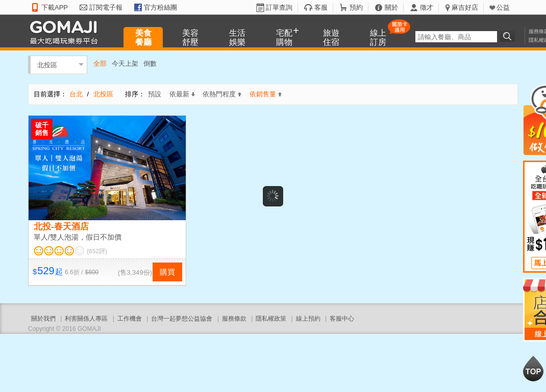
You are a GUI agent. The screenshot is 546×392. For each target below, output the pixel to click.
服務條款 (234, 319)
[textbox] (456, 37)
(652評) (97, 251)
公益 (503, 7)
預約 (356, 7)
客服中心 (342, 319)
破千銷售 (42, 129)
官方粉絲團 (160, 7)
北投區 (47, 64)
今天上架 (125, 63)
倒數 (150, 63)
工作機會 (130, 319)
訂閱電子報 (106, 7)
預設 (155, 94)
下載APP (55, 7)
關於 (391, 7)
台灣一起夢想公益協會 (182, 319)
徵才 (427, 7)
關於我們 (43, 319)
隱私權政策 (271, 319)
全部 (100, 63)
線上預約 (308, 319)
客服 (321, 7)
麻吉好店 (465, 7)
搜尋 (509, 36)
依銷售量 (266, 94)
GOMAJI (66, 32)
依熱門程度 (222, 94)
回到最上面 (533, 369)
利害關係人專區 (86, 319)
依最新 (182, 94)
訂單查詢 (279, 7)
